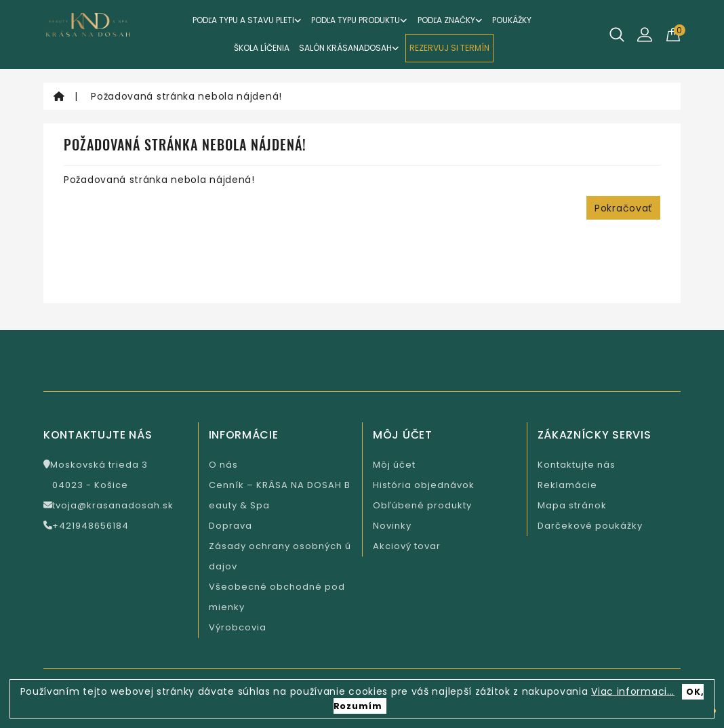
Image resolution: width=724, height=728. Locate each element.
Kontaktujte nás (577, 465)
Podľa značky (450, 20)
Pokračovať (623, 208)
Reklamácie (567, 485)
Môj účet (394, 465)
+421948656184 (86, 526)
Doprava (230, 526)
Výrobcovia (238, 627)
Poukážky (512, 20)
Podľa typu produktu (359, 20)
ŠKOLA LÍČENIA (262, 48)
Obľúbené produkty (422, 505)
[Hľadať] (617, 35)
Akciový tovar (407, 546)
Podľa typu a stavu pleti (247, 20)
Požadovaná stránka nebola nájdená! (186, 96)
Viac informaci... (633, 691)
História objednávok (424, 485)
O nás (223, 465)
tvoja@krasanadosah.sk (108, 505)
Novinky (392, 526)
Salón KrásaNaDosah (349, 48)
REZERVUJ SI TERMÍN (449, 48)
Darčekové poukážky (590, 526)
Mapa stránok (572, 505)
